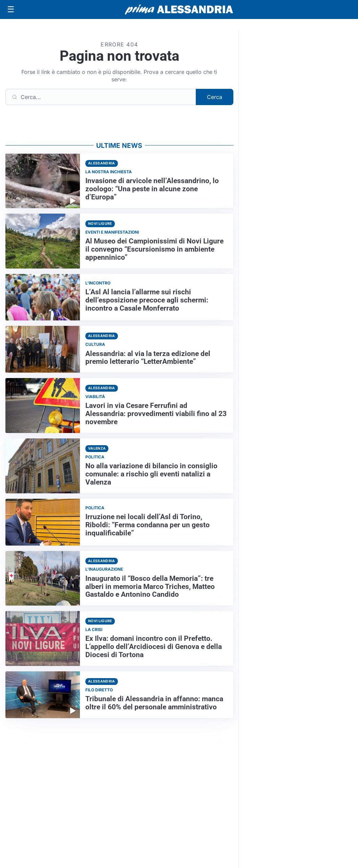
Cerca (215, 97)
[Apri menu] (11, 9)
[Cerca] (101, 97)
